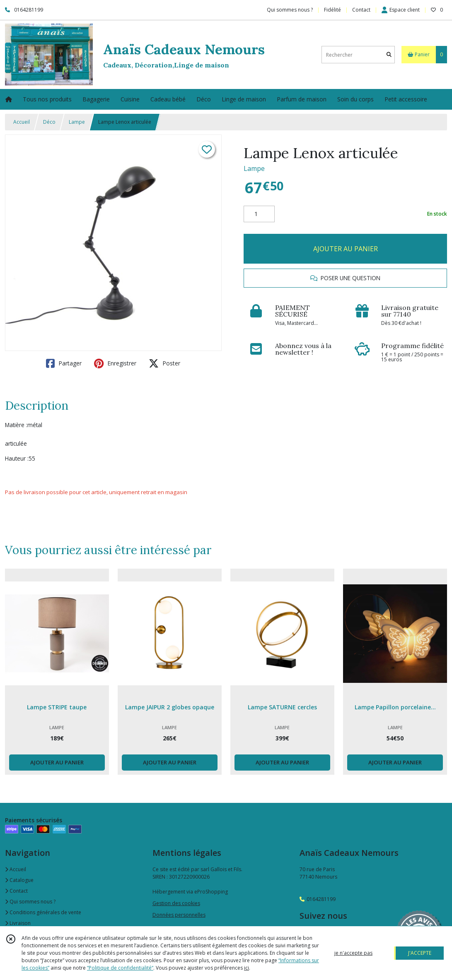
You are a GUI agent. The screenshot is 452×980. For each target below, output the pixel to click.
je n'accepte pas (353, 953)
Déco (49, 122)
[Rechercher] (389, 55)
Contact (361, 10)
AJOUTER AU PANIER (346, 249)
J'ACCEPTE (420, 953)
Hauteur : (17, 458)
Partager (64, 363)
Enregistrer (115, 363)
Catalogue (19, 880)
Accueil (22, 122)
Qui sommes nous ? (30, 902)
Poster (164, 363)
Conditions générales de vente (43, 912)
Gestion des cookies (176, 903)
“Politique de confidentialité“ (120, 968)
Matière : (16, 425)
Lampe (77, 122)
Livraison (18, 923)
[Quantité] (259, 214)
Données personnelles (179, 915)
